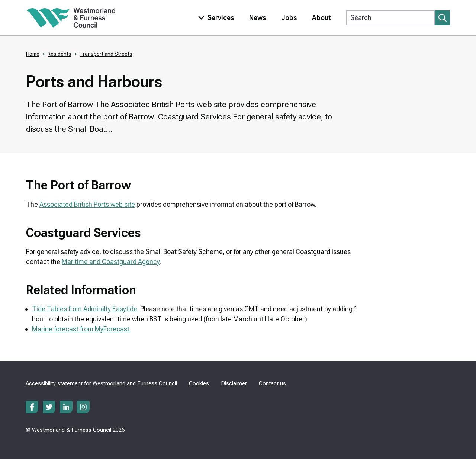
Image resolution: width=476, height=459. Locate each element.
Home (33, 54)
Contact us (272, 383)
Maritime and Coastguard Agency (111, 262)
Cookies (199, 383)
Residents (59, 54)
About (321, 18)
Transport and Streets (106, 54)
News (258, 18)
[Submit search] (443, 18)
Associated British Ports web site (87, 204)
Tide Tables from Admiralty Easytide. (85, 309)
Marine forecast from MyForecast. (81, 329)
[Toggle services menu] (215, 18)
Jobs (289, 18)
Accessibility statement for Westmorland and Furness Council (101, 383)
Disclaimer (234, 383)
